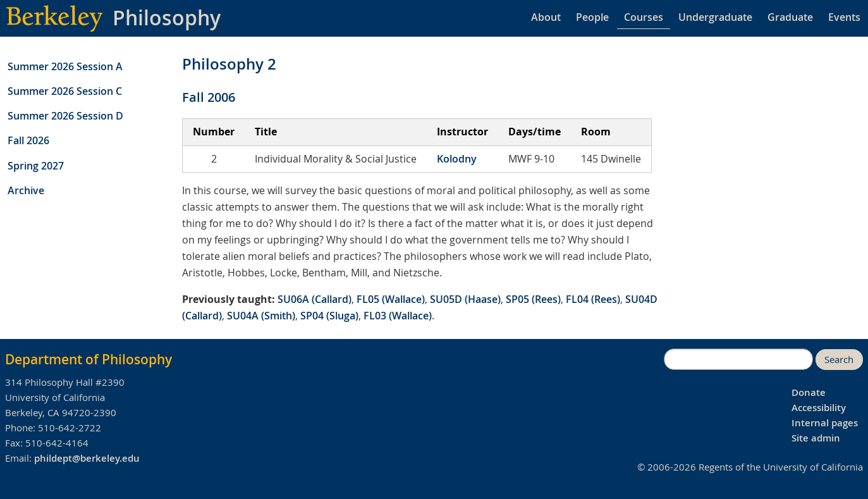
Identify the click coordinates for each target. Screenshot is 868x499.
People (592, 17)
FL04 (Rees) (593, 299)
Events (844, 17)
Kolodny (457, 159)
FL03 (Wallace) (398, 316)
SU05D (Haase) (465, 299)
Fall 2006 (209, 97)
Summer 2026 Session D (65, 116)
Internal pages (825, 423)
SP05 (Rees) (533, 299)
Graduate (790, 17)
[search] (738, 359)
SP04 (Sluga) (329, 316)
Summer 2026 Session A (65, 66)
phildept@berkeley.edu (87, 458)
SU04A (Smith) (261, 316)
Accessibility (819, 408)
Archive (26, 190)
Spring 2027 (36, 166)
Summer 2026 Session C (65, 91)
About (546, 17)
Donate (809, 392)
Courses (644, 17)
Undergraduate (715, 17)
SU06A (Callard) (315, 299)
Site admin (816, 438)
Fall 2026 (28, 140)
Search (839, 360)
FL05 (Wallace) (391, 299)
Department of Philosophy (89, 359)
